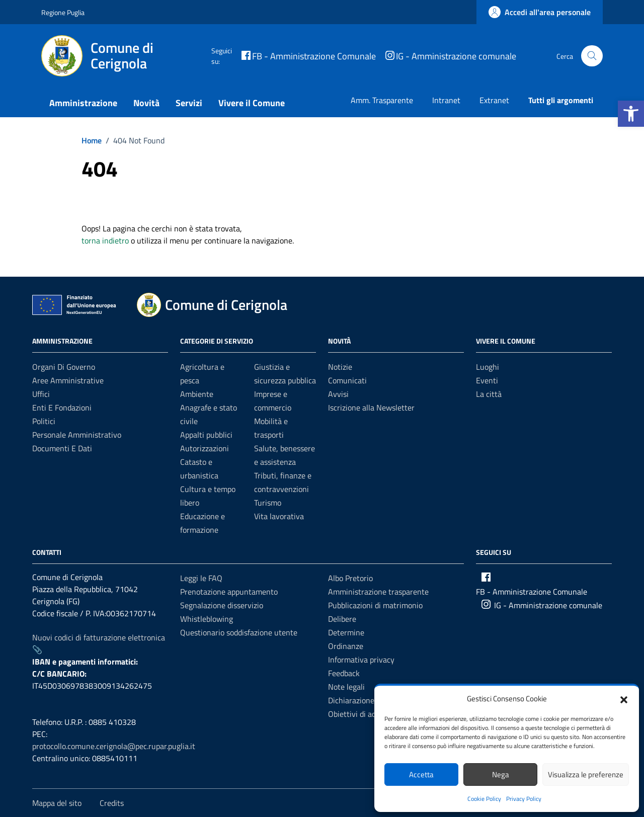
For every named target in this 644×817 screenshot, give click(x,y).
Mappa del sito (57, 803)
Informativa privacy (361, 660)
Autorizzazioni (205, 448)
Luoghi (488, 367)
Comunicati (347, 380)
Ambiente (197, 394)
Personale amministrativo (77, 435)
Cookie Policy (484, 799)
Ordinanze (346, 646)
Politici (44, 421)
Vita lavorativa (279, 516)
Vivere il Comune (252, 103)
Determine (346, 632)
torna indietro (105, 240)
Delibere (342, 619)
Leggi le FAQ (201, 578)
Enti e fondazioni (62, 407)
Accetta (421, 774)
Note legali (346, 687)
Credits (112, 803)
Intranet (446, 100)
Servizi (189, 103)
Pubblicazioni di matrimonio (375, 605)
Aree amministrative (68, 380)
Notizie (340, 367)
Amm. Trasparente (382, 100)
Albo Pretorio (350, 578)
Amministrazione (83, 103)
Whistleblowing (207, 619)
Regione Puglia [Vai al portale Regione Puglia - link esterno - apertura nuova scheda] (63, 12)
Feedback (344, 673)
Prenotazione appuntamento (229, 592)
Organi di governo (64, 367)
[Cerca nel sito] (592, 56)
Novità (146, 103)
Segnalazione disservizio (222, 605)
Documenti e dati (62, 448)
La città (489, 394)
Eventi (487, 380)
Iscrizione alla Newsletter (371, 407)
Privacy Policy (524, 799)
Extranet (494, 100)
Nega (501, 774)
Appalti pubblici (206, 435)
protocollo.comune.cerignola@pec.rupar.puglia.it (114, 746)
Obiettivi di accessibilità (369, 714)
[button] (631, 114)
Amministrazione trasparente (378, 592)
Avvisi (338, 394)
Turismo (268, 503)
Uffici (41, 394)
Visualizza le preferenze (586, 774)
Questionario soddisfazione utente (239, 632)
